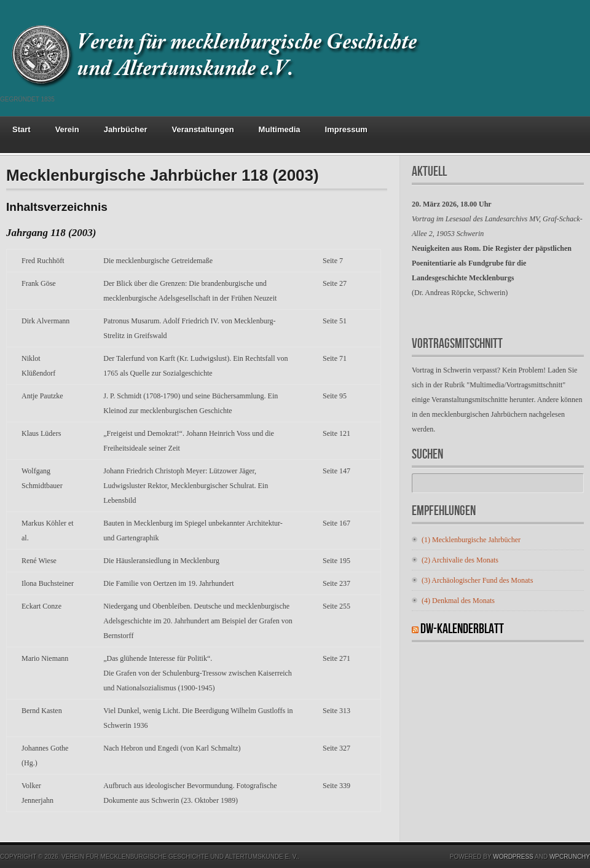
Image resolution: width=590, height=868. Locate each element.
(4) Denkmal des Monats (458, 601)
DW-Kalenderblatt (462, 629)
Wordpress (513, 857)
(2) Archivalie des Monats (460, 560)
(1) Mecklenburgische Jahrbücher (471, 540)
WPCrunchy (570, 857)
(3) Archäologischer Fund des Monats (477, 580)
